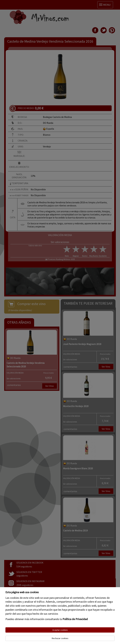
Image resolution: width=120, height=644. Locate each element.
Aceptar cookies (60, 630)
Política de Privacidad (75, 619)
